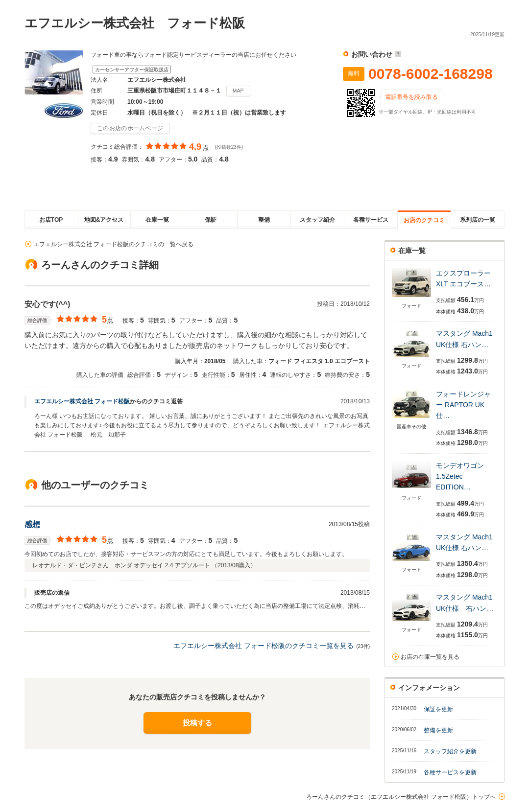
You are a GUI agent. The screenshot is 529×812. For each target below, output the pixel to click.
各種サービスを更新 (450, 772)
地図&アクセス (104, 220)
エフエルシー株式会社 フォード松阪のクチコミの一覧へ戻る (113, 244)
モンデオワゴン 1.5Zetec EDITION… (460, 476)
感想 (32, 524)
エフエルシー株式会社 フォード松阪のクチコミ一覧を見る (264, 646)
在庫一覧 (157, 220)
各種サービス (371, 220)
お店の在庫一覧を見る (430, 657)
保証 (211, 220)
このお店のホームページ (130, 128)
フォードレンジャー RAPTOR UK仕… (463, 405)
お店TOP (51, 220)
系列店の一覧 (478, 220)
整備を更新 (438, 730)
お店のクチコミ (424, 220)
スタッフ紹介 (317, 220)
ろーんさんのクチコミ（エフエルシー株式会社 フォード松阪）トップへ (401, 797)
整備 (264, 220)
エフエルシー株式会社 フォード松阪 (82, 401)
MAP (238, 91)
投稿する (197, 723)
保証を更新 (438, 709)
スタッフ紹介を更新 (450, 751)
